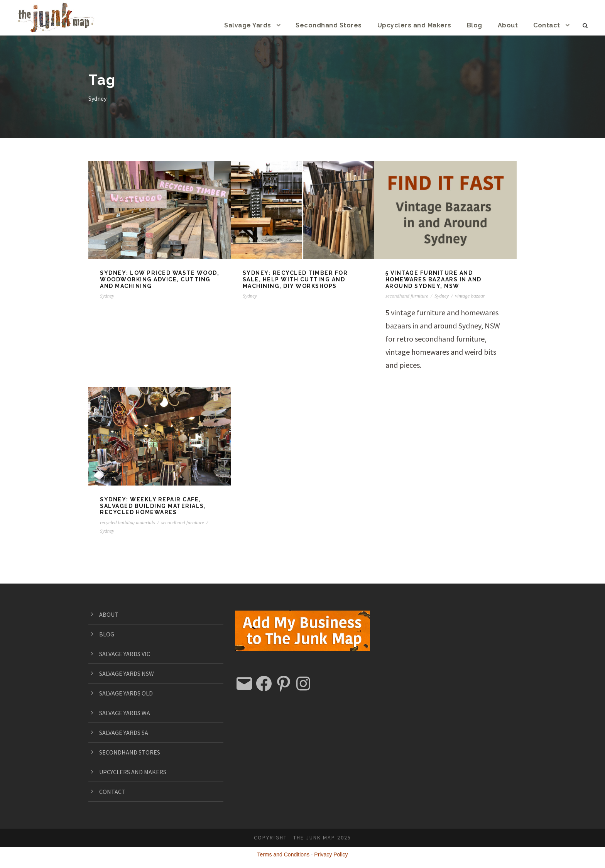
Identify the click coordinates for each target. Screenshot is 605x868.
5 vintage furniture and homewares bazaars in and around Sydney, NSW (434, 279)
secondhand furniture (407, 296)
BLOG (108, 634)
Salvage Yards (264, 25)
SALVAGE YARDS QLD (132, 693)
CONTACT (114, 791)
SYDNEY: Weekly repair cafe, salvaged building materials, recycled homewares (154, 506)
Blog (479, 25)
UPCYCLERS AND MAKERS (139, 772)
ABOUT (110, 614)
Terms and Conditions (283, 854)
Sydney (107, 296)
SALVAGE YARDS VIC (130, 654)
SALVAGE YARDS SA (129, 732)
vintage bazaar (470, 296)
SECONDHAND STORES (135, 752)
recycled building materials (128, 522)
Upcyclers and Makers (422, 25)
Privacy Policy (331, 854)
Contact (548, 25)
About (511, 25)
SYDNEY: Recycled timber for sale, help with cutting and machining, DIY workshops (296, 279)
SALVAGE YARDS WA (130, 713)
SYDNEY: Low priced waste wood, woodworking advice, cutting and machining (159, 279)
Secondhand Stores (341, 25)
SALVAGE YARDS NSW (132, 673)
